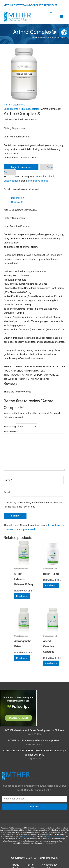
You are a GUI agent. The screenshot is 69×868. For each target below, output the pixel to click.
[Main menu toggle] (62, 17)
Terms (30, 865)
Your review (11, 431)
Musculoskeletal (30, 109)
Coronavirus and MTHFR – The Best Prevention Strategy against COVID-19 (34, 753)
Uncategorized (12, 181)
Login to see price (21, 167)
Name (8, 480)
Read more (22, 596)
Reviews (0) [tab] (18, 202)
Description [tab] (18, 198)
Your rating (10, 426)
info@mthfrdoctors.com (56, 836)
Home (7, 105)
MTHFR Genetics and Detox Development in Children (34, 730)
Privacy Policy (49, 865)
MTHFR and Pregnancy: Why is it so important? (34, 740)
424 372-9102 (28, 836)
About (15, 865)
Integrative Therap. (39, 181)
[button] (64, 32)
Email (8, 492)
